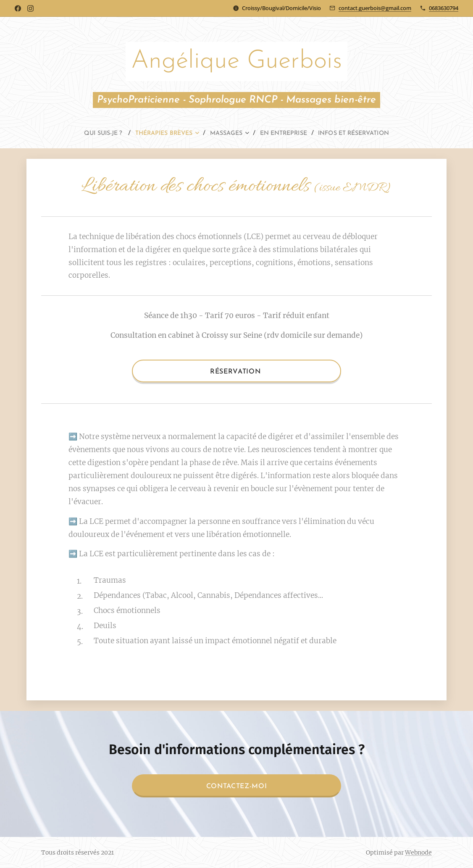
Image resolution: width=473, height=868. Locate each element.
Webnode (418, 852)
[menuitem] (90, 134)
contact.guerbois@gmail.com (375, 8)
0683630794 (444, 8)
